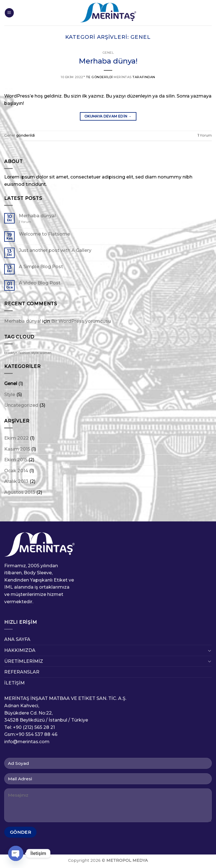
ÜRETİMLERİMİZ (24, 661)
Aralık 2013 (16, 481)
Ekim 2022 (16, 438)
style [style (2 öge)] (35, 353)
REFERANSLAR (22, 672)
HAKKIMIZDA (20, 650)
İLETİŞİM (14, 683)
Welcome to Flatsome (44, 234)
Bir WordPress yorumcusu (81, 321)
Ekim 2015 (16, 460)
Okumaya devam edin (108, 116)
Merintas (122, 77)
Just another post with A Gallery (55, 250)
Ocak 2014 (16, 471)
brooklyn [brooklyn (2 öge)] (11, 353)
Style (10, 395)
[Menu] (9, 13)
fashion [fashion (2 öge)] (24, 353)
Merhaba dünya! (108, 61)
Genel (108, 53)
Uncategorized (21, 405)
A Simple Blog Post (41, 267)
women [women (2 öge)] (46, 353)
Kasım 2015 (17, 449)
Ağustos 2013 (20, 492)
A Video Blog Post (40, 283)
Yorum (205, 135)
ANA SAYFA (17, 639)
